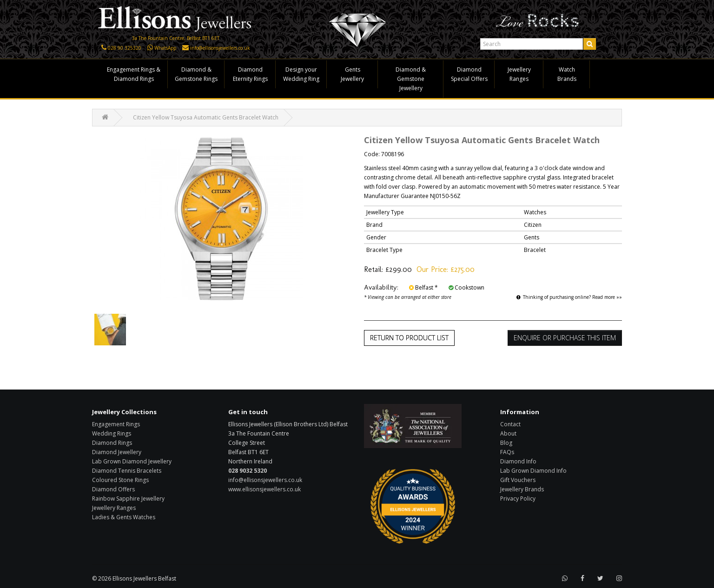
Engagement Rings (116, 424)
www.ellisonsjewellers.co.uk (264, 489)
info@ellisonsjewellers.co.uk (220, 48)
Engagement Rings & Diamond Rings (134, 74)
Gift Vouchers (518, 480)
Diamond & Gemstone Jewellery (411, 79)
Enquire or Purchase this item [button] (565, 338)
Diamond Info (518, 461)
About (508, 433)
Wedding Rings (112, 433)
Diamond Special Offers (469, 74)
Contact (510, 424)
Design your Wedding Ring (301, 74)
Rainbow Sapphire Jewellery (128, 499)
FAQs (507, 452)
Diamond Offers (113, 489)
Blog (506, 443)
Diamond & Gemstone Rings (196, 74)
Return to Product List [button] (409, 338)
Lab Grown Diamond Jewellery (132, 461)
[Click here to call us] (104, 48)
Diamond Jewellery (117, 452)
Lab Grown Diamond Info (533, 471)
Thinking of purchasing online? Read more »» (569, 297)
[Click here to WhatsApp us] (150, 48)
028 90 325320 (125, 48)
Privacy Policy (518, 499)
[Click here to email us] (185, 48)
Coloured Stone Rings (120, 480)
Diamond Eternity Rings (250, 74)
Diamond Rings (112, 443)
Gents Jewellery (352, 74)
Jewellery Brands (522, 489)
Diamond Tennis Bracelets (127, 471)
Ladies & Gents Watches (124, 517)
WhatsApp (165, 48)
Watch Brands (567, 74)
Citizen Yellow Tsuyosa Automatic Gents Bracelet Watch (206, 117)
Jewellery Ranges (519, 74)
